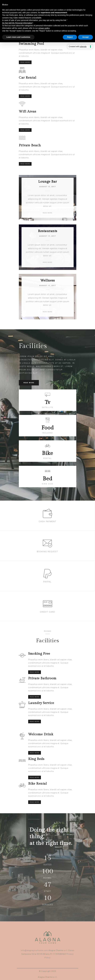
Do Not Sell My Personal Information (17, 23)
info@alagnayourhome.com (34, 950)
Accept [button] (85, 37)
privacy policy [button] (44, 28)
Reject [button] (70, 37)
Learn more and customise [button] (18, 37)
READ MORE (25, 62)
